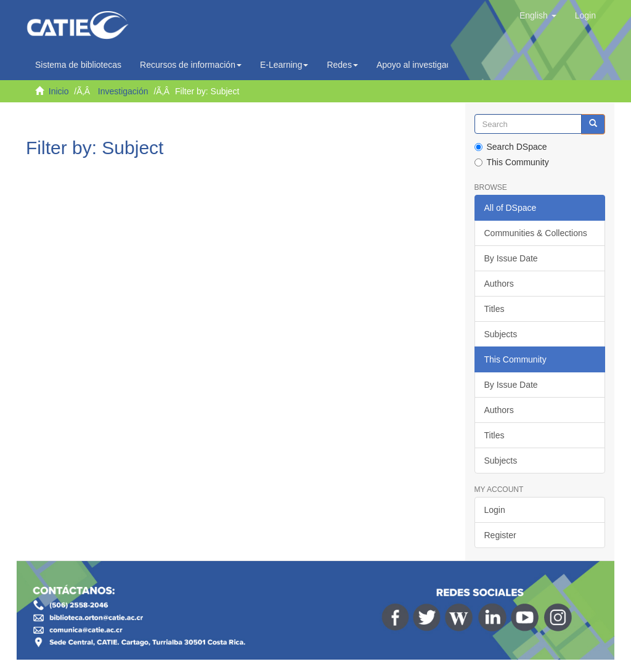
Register (500, 535)
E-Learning (284, 65)
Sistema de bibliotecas (78, 65)
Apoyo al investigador (421, 65)
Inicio (59, 91)
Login (495, 510)
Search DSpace (511, 147)
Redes (342, 65)
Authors (499, 284)
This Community (512, 162)
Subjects (501, 334)
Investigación (123, 91)
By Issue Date (511, 258)
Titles (495, 309)
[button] (538, 15)
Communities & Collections (536, 233)
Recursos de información (191, 65)
